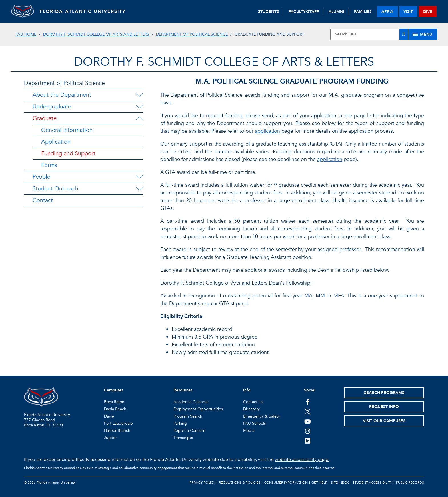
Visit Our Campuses (384, 421)
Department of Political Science (192, 34)
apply (387, 12)
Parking (180, 423)
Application (56, 142)
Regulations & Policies (240, 482)
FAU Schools (254, 423)
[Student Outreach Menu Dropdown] (139, 189)
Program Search (188, 416)
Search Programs (384, 393)
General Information (67, 130)
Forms (49, 165)
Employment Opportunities (198, 409)
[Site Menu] (423, 34)
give (428, 12)
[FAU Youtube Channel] (308, 421)
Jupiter (110, 438)
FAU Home (26, 34)
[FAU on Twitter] (308, 411)
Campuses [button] (114, 390)
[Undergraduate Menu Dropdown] (139, 107)
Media (249, 431)
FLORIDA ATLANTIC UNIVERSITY (83, 11)
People (41, 177)
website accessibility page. (302, 460)
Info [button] (247, 390)
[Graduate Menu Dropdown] (139, 118)
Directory (251, 409)
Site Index (340, 482)
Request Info (384, 407)
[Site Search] (369, 34)
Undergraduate (52, 107)
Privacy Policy (202, 482)
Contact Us (253, 402)
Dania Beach (115, 409)
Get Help (319, 482)
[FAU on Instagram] (308, 431)
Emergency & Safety (262, 416)
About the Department (62, 95)
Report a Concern (189, 431)
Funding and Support (68, 153)
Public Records (410, 482)
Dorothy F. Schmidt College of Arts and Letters (96, 34)
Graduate (45, 118)
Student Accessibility (372, 482)
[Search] (403, 34)
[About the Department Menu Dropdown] (139, 95)
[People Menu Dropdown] (139, 177)
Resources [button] (183, 390)
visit (408, 12)
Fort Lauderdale (118, 423)
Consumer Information (286, 482)
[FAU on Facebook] (308, 402)
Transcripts (183, 438)
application (267, 131)
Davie (109, 416)
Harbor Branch (117, 431)
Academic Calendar (191, 402)
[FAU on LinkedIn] (308, 441)
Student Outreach (55, 189)
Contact (43, 200)
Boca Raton (114, 402)
